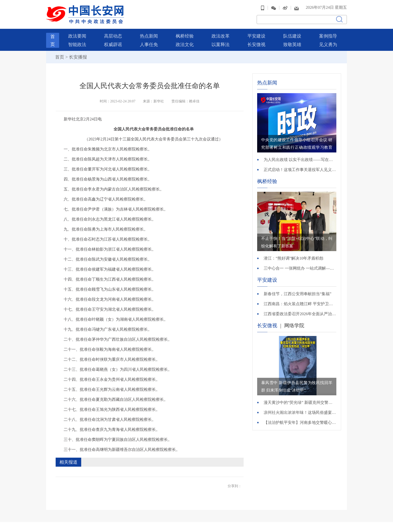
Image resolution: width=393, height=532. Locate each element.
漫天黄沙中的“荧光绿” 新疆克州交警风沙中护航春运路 (300, 402)
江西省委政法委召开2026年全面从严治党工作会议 (300, 314)
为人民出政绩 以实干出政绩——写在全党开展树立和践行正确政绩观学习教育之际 (300, 160)
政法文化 (185, 45)
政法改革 (221, 36)
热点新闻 (149, 36)
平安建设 (256, 36)
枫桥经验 (185, 36)
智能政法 (77, 45)
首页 (60, 57)
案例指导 (328, 36)
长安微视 (256, 45)
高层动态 (113, 36)
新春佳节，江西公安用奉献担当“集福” (298, 294)
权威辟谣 (113, 45)
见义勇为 (328, 45)
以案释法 (221, 45)
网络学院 (294, 325)
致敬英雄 (292, 45)
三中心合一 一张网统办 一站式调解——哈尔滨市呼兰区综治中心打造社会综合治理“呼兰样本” (300, 268)
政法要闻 (77, 36)
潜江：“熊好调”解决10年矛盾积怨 (293, 258)
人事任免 (149, 45)
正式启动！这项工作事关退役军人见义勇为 (300, 170)
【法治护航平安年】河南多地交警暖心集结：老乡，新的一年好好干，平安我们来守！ (300, 422)
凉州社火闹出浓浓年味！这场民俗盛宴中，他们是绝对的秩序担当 (300, 412)
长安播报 (78, 57)
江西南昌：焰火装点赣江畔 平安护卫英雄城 (300, 304)
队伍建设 (292, 36)
